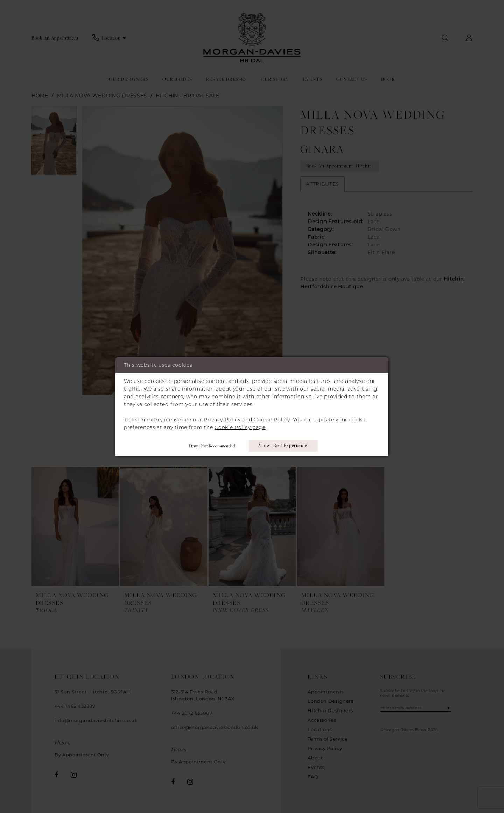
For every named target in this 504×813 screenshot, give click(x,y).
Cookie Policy (272, 420)
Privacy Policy (222, 420)
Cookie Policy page (240, 427)
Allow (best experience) (284, 446)
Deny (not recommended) (212, 445)
